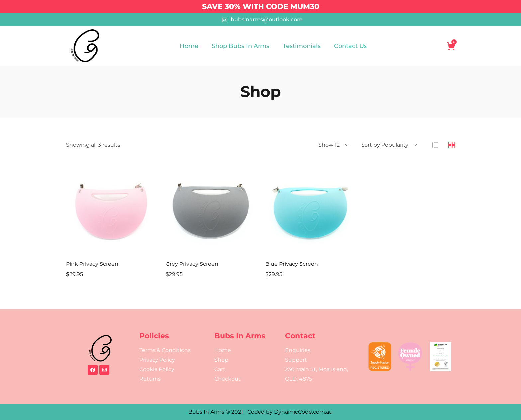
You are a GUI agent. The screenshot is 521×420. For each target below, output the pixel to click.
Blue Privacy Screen (292, 264)
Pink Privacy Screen (92, 264)
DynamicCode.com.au (303, 412)
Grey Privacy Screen (192, 264)
